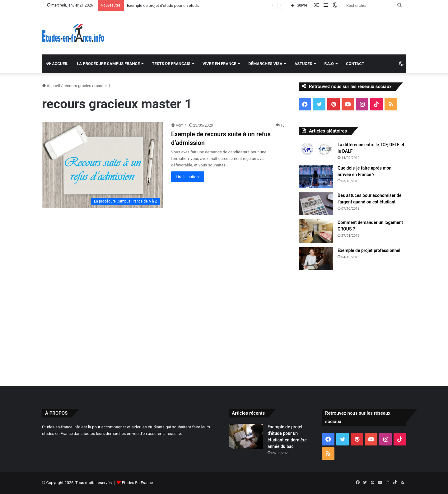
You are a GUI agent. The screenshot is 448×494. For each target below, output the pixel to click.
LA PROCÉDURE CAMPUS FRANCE (108, 64)
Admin (181, 125)
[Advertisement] (224, 327)
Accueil (51, 86)
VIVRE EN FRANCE (219, 64)
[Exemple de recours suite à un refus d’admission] (103, 165)
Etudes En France (137, 483)
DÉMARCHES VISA (265, 64)
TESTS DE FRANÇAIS (171, 64)
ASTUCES (303, 64)
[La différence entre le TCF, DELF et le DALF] (316, 149)
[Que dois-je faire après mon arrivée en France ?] (316, 176)
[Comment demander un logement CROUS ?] (316, 231)
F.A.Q (329, 64)
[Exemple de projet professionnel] (316, 259)
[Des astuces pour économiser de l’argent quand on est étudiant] (316, 204)
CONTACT (355, 64)
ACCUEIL (57, 64)
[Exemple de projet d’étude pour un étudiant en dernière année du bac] (246, 437)
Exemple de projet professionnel (369, 250)
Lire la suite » (188, 177)
